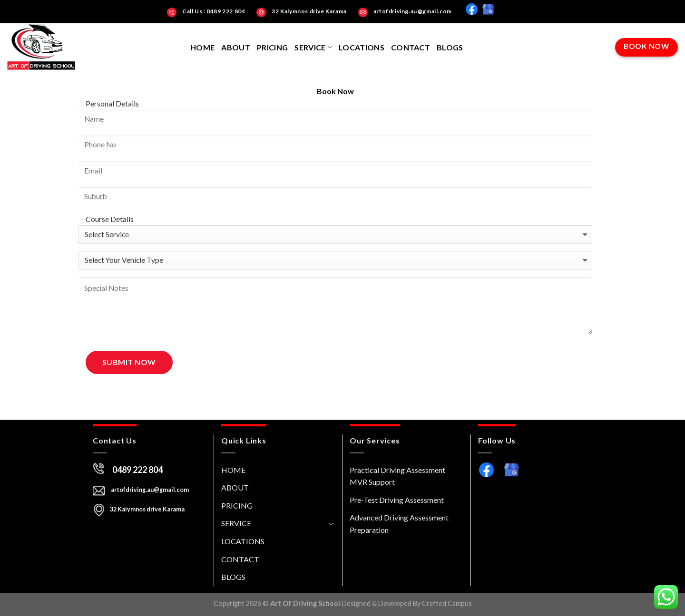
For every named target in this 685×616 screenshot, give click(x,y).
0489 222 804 (137, 470)
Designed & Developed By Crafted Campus (407, 603)
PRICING (272, 47)
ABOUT (236, 47)
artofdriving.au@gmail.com (149, 490)
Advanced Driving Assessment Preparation (399, 524)
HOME (202, 47)
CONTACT (411, 47)
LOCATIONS (362, 47)
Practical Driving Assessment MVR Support (397, 476)
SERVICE (313, 47)
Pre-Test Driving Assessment (397, 500)
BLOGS (450, 47)
